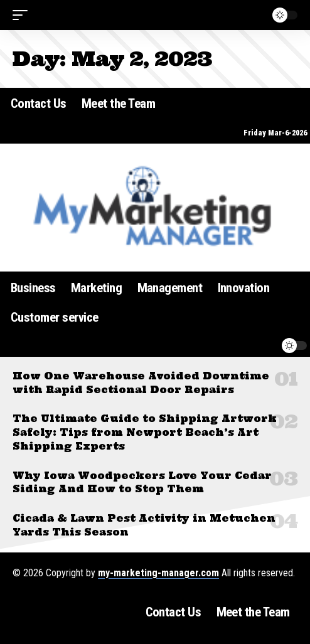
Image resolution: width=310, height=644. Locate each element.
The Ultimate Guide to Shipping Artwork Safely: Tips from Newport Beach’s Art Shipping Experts (145, 432)
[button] (23, 15)
